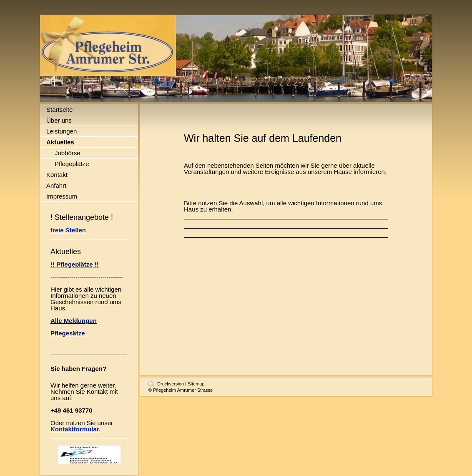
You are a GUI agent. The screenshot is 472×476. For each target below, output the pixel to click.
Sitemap (196, 384)
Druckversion (167, 384)
